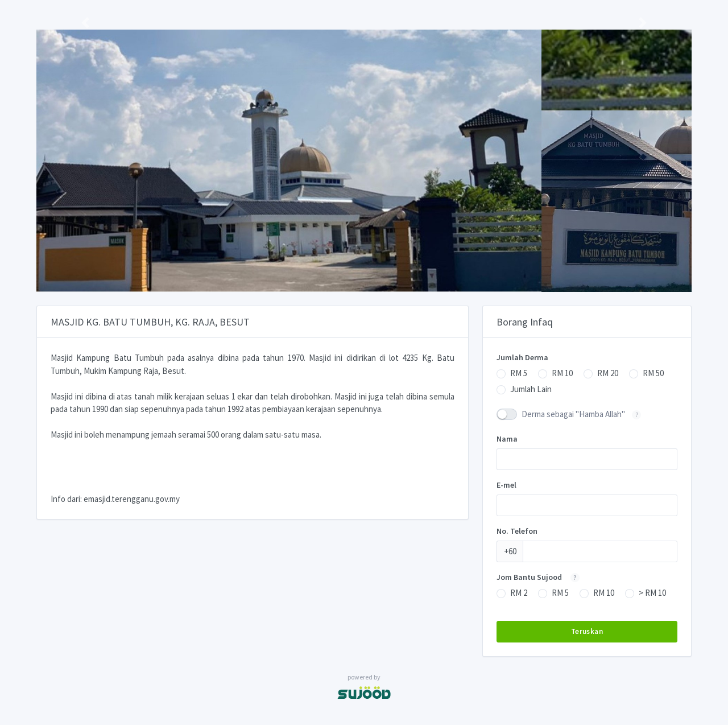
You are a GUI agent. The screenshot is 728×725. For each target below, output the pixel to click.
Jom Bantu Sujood (541, 577)
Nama (507, 439)
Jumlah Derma (522, 357)
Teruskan (587, 631)
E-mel (506, 485)
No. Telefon (517, 531)
